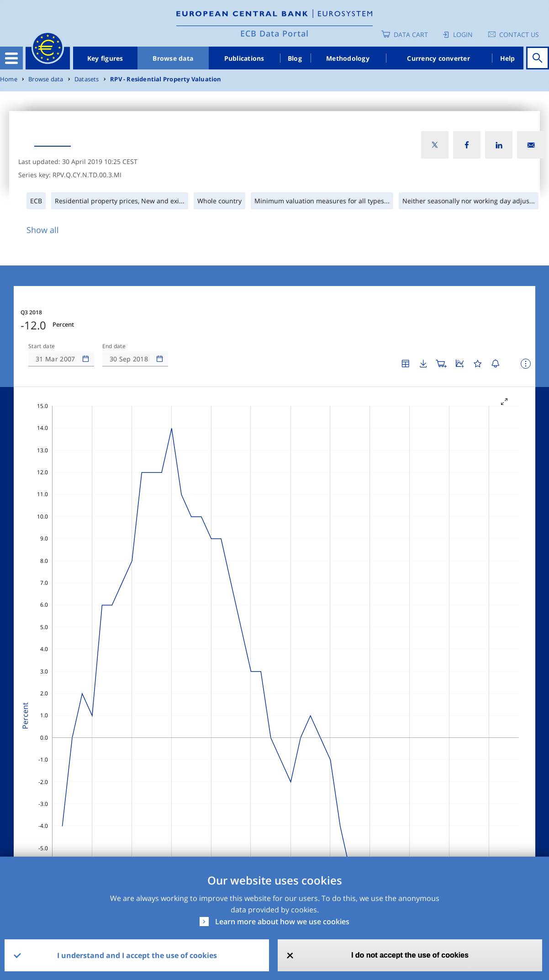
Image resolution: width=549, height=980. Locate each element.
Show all (43, 230)
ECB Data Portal (274, 33)
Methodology (348, 58)
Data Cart (411, 34)
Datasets (87, 79)
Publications (244, 58)
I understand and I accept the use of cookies (137, 955)
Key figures (105, 58)
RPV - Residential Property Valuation (166, 79)
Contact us (519, 34)
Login (463, 34)
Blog (295, 58)
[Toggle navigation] (11, 58)
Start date (42, 346)
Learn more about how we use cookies (282, 922)
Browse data (173, 58)
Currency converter (438, 58)
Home (9, 79)
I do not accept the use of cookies (410, 955)
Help (508, 58)
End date (114, 346)
